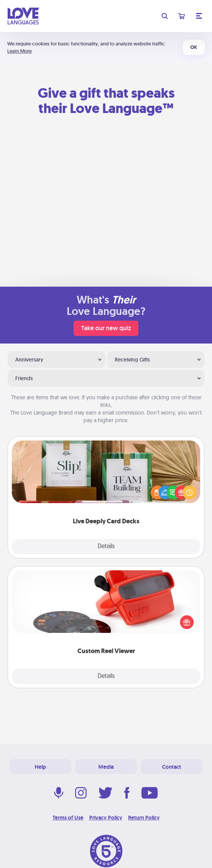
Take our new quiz (106, 328)
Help (40, 767)
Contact (172, 767)
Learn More (19, 51)
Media (106, 767)
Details (106, 547)
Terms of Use (68, 818)
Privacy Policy (106, 818)
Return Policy (144, 818)
